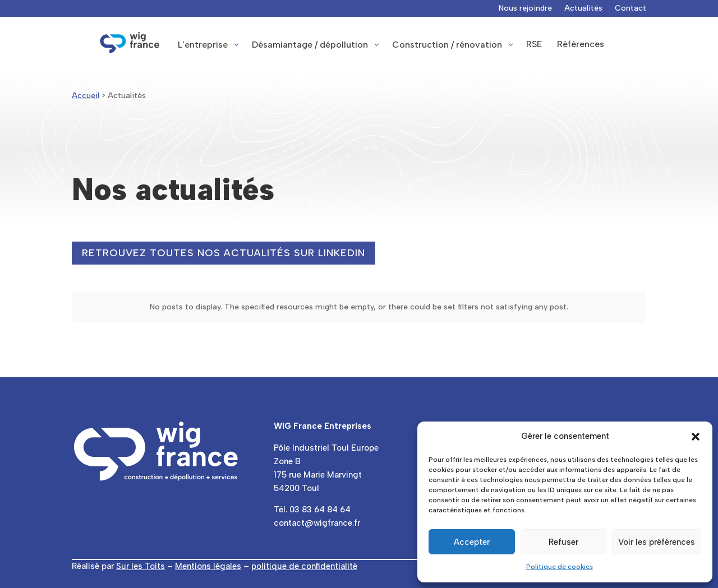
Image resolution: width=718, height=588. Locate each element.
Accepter (472, 542)
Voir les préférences (657, 542)
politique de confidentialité (304, 566)
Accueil (86, 96)
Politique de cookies (560, 567)
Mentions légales (208, 566)
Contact (630, 9)
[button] (696, 437)
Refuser (563, 542)
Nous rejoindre (525, 9)
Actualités (583, 9)
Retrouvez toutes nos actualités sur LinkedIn (224, 253)
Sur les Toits (141, 566)
